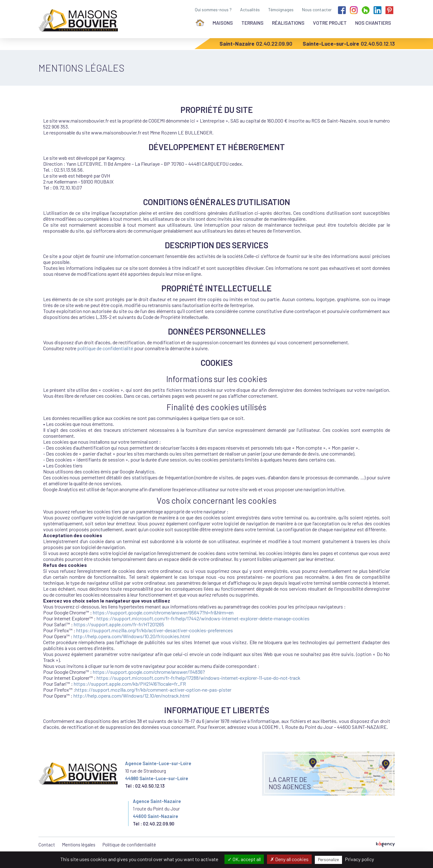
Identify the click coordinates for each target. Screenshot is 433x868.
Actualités (250, 10)
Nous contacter (317, 10)
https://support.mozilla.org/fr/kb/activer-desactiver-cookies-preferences (155, 630)
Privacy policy (359, 859)
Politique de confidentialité (129, 845)
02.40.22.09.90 (274, 43)
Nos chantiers (373, 23)
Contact (47, 845)
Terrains (252, 23)
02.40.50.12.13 (378, 43)
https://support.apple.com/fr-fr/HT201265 (119, 624)
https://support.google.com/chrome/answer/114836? (149, 672)
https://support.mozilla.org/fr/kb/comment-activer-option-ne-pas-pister (153, 690)
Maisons (223, 23)
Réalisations (288, 23)
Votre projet (330, 23)
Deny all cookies (289, 859)
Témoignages (281, 10)
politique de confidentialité (105, 348)
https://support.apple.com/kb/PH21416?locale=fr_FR (130, 684)
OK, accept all (244, 859)
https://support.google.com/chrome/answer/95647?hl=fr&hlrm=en (163, 612)
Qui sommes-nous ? (213, 10)
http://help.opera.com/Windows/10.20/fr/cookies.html (132, 636)
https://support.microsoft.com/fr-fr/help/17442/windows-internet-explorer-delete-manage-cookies (203, 618)
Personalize (328, 860)
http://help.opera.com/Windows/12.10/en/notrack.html (131, 696)
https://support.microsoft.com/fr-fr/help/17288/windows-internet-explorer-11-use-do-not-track (199, 678)
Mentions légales (79, 845)
